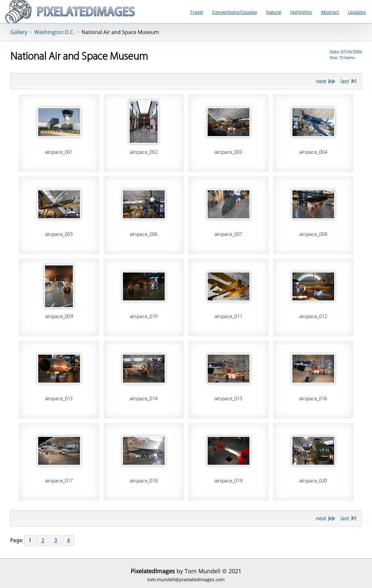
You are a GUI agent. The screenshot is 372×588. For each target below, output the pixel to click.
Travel (197, 12)
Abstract (330, 12)
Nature (274, 12)
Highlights (301, 12)
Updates (357, 12)
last (345, 81)
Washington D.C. (54, 32)
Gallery (19, 32)
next (321, 81)
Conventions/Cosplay (235, 12)
